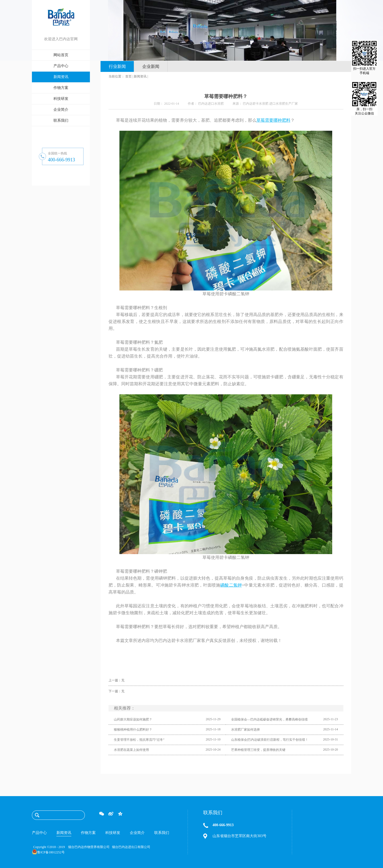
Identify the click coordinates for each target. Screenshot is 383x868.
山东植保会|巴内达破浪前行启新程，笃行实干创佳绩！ (270, 740)
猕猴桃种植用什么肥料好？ (133, 730)
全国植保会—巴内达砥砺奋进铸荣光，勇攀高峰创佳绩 (269, 719)
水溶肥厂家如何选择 (245, 730)
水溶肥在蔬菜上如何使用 (131, 750)
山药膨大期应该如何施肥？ (133, 719)
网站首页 (61, 55)
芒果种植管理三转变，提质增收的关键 (258, 750)
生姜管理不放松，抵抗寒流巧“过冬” (139, 740)
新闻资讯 (140, 76)
